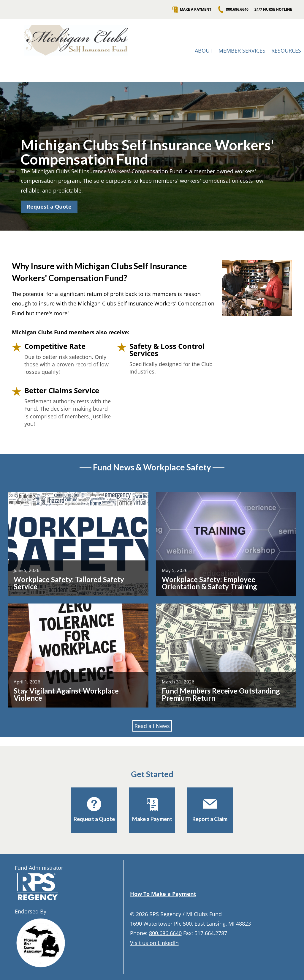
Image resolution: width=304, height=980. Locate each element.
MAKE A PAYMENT (191, 10)
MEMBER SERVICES (242, 51)
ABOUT (204, 51)
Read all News (152, 726)
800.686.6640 (233, 10)
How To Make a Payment (163, 894)
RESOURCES (286, 51)
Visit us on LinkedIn (154, 943)
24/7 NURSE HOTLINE (273, 10)
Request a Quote (49, 207)
